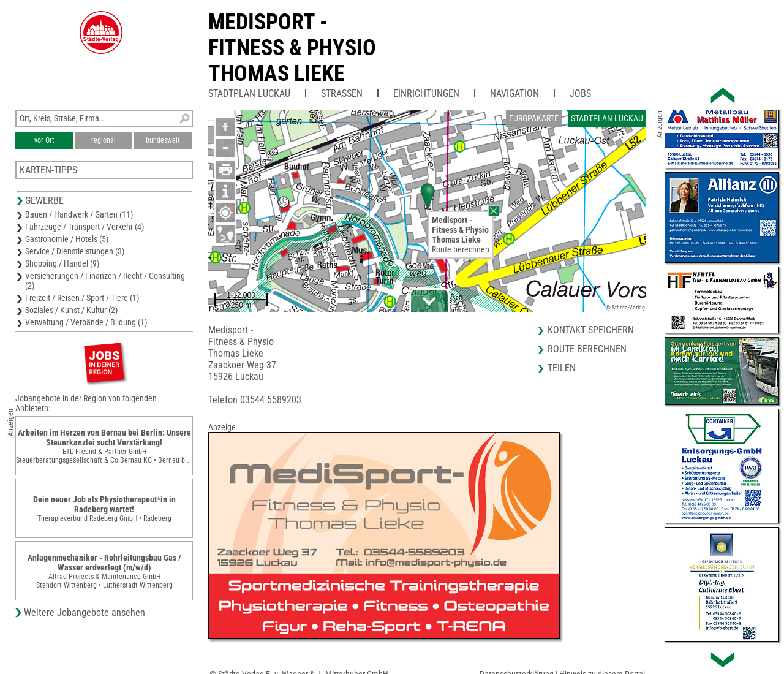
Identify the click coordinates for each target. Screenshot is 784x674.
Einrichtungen (426, 93)
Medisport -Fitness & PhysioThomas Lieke (292, 48)
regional (104, 140)
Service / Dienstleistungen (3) (75, 251)
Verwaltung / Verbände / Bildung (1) (86, 322)
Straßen (342, 93)
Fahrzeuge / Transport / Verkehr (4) (85, 227)
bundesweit (163, 140)
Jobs (580, 93)
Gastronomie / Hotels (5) (67, 239)
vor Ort (44, 140)
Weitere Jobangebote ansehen (85, 612)
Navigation (514, 93)
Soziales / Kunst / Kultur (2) (71, 310)
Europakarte (534, 118)
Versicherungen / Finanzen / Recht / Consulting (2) (105, 281)
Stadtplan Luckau (249, 93)
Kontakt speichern (591, 330)
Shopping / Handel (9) (62, 263)
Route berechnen (461, 249)
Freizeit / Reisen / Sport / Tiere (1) (82, 298)
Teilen (562, 368)
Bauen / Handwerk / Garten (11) (79, 214)
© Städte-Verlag (625, 307)
